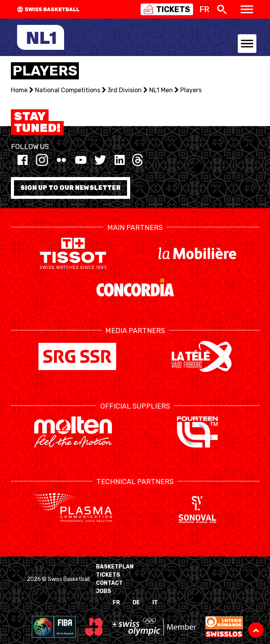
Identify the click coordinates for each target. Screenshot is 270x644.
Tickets (108, 575)
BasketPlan (115, 567)
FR (116, 603)
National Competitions (68, 90)
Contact (109, 583)
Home (19, 90)
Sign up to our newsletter (71, 188)
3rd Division (125, 90)
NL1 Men (161, 90)
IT (155, 603)
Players (191, 90)
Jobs (104, 591)
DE (136, 603)
